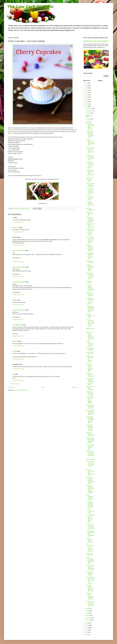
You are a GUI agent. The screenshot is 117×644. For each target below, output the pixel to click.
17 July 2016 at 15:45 (18, 232)
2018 (87, 102)
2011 (87, 632)
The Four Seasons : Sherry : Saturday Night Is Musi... (90, 368)
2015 (87, 623)
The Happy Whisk (17, 325)
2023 (87, 90)
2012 (87, 630)
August (89, 119)
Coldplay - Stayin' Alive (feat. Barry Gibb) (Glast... (90, 268)
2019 (87, 99)
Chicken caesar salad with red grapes (90, 185)
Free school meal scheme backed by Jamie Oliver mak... (90, 336)
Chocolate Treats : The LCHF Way (90, 434)
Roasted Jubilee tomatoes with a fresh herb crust (90, 588)
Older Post (74, 387)
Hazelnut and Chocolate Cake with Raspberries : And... (90, 134)
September (89, 115)
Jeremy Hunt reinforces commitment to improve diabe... (90, 382)
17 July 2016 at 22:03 (18, 359)
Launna (15, 351)
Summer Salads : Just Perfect (90, 315)
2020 (87, 97)
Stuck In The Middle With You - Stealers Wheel (90, 359)
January (89, 620)
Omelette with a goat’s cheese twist (90, 225)
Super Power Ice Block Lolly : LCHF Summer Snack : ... (90, 165)
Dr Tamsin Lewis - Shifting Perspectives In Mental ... (90, 288)
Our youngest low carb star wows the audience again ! (90, 240)
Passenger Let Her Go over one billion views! (90, 158)
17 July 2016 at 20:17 (18, 319)
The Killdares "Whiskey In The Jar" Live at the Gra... (90, 256)
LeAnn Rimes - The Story (90, 353)
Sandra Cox (16, 228)
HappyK (15, 300)
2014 (87, 625)
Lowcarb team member (19, 251)
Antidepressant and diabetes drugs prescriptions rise (90, 534)
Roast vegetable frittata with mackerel (90, 497)
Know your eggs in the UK (90, 214)
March (88, 616)
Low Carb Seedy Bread (90, 209)
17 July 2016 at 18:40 (18, 277)
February (89, 618)
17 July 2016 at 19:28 (18, 305)
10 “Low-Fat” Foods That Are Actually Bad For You (90, 527)
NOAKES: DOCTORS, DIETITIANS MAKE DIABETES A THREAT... (90, 489)
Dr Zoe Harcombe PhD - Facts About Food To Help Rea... (90, 323)
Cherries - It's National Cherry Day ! (90, 375)
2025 (87, 86)
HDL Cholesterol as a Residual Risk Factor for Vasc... (90, 548)
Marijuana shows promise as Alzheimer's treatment (90, 596)
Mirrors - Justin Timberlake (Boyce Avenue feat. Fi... (90, 150)
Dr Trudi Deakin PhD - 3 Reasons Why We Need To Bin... (90, 519)
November (89, 111)
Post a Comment (15, 384)
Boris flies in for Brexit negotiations (90, 388)
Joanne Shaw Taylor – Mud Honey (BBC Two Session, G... (90, 580)
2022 (87, 93)
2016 (87, 106)
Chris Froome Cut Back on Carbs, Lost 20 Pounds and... (90, 192)
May (88, 611)
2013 (87, 628)
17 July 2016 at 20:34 (18, 336)
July (88, 122)
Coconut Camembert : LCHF (90, 511)
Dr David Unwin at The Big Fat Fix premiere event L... (90, 232)
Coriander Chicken (89, 282)
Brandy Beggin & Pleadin (90, 349)
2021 (87, 95)
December (89, 108)
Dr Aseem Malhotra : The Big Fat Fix (90, 204)
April (88, 613)
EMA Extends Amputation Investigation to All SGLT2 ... (90, 454)
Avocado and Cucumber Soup (90, 198)
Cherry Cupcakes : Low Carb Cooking (90, 344)
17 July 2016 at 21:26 (18, 346)
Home (43, 387)
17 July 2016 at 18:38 (18, 262)
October (89, 113)
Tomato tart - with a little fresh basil (90, 393)
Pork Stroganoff (90, 459)
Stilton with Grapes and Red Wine (90, 294)
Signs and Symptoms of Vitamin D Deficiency (90, 219)
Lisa (14, 374)
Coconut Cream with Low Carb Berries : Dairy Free (90, 568)
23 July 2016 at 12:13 (18, 380)
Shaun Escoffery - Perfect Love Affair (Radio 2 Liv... (90, 142)
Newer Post (12, 387)
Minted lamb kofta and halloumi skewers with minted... (90, 481)
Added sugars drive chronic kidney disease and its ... (90, 173)
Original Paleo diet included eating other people (90, 440)
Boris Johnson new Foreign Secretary (90, 407)
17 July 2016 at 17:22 (18, 245)
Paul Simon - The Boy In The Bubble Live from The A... (90, 276)
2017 (87, 104)
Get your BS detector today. (89, 180)
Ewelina (10, 130)
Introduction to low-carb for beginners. (96, 41)
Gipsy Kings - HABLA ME (90, 262)
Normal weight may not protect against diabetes (90, 400)
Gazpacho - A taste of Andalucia (90, 541)
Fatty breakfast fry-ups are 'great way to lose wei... (90, 412)
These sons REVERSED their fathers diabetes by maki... (90, 309)
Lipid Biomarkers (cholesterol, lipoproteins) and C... (90, 560)
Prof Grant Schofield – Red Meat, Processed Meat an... (90, 505)
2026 (87, 83)
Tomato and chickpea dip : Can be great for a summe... (90, 301)
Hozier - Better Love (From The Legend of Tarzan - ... (90, 464)
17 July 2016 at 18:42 (18, 295)
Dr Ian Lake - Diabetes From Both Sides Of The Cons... (90, 428)
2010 (87, 635)
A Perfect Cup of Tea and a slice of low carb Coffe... (90, 603)
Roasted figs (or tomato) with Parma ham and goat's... (90, 420)
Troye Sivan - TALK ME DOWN (90, 574)
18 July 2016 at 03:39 (18, 369)
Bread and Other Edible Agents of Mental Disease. (90, 126)
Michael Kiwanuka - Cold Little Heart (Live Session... (90, 248)
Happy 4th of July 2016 (90, 554)
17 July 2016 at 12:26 (18, 222)
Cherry (29, 128)
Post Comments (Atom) (21, 390)
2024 (87, 88)
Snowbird (15, 341)
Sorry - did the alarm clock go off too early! (90, 447)
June (88, 608)
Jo (13, 218)
